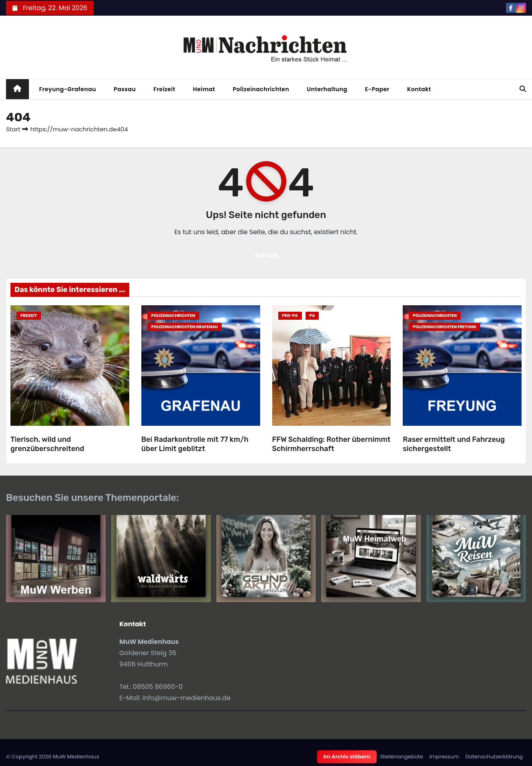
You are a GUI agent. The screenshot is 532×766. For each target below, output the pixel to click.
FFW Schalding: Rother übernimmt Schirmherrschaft (331, 444)
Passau (125, 89)
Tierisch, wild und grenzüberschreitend (47, 444)
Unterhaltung (327, 89)
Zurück (266, 255)
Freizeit (164, 89)
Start (13, 129)
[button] (523, 89)
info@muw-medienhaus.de (186, 698)
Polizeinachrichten (261, 89)
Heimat (204, 89)
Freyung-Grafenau (68, 89)
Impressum (444, 757)
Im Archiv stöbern (347, 757)
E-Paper (377, 89)
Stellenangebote (401, 757)
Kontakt (419, 89)
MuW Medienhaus (76, 757)
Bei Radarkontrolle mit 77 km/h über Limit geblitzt (195, 444)
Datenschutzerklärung (494, 757)
